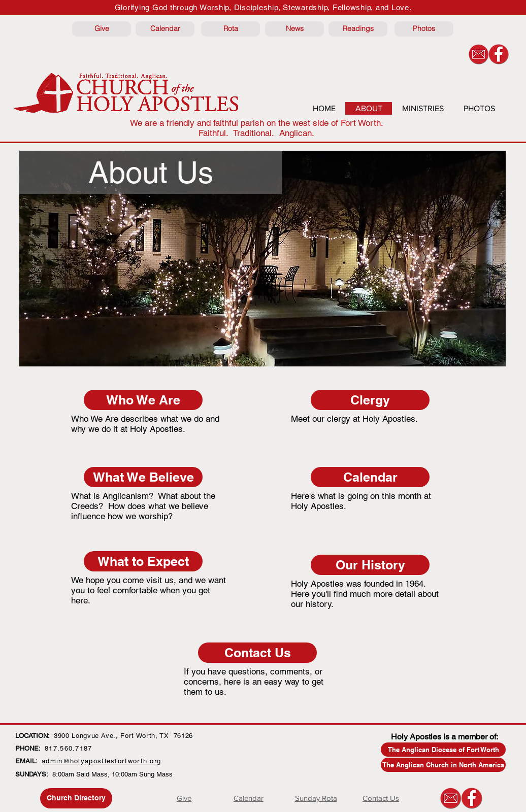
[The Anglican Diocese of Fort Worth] (443, 750)
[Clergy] (370, 400)
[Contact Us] (257, 653)
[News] (294, 29)
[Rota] (231, 29)
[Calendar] (165, 29)
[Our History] (370, 565)
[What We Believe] (143, 477)
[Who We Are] (143, 400)
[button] (151, 173)
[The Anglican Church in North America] (443, 765)
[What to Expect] (143, 561)
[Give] (102, 29)
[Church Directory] (76, 798)
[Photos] (424, 29)
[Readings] (358, 29)
